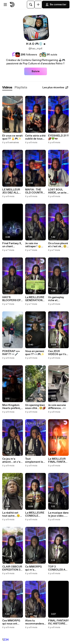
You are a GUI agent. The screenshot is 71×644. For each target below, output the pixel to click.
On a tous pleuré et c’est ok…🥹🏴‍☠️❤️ (58, 245)
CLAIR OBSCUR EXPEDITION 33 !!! (12, 568)
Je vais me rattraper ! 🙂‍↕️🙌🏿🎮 (35, 245)
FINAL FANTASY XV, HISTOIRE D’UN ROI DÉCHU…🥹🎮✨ (58, 622)
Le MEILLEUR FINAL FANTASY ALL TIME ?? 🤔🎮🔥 (58, 460)
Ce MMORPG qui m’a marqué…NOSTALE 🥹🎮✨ (35, 568)
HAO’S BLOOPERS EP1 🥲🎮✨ (12, 299)
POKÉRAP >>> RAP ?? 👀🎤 (11, 353)
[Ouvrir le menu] (5, 5)
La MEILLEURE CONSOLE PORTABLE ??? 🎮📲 (35, 514)
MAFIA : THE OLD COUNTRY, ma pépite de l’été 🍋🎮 (35, 191)
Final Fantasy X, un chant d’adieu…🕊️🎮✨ (13, 245)
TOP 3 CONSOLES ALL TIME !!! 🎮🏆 (58, 568)
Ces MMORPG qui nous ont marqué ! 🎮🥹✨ (11, 622)
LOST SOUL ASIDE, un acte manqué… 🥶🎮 (58, 191)
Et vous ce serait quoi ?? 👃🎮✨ (12, 137)
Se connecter (56, 5)
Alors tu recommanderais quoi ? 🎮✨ (35, 622)
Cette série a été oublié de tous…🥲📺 (35, 137)
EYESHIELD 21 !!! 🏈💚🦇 (58, 137)
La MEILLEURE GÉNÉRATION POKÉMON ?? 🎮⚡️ (35, 299)
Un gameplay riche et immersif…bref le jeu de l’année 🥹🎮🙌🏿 (58, 299)
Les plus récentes (56, 88)
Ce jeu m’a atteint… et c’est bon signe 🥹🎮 (13, 460)
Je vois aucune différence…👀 (57, 407)
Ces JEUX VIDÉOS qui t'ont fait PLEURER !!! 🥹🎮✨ (58, 353)
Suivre (36, 71)
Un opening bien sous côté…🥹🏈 (35, 407)
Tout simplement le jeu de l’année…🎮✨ (35, 460)
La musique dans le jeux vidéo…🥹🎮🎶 (58, 514)
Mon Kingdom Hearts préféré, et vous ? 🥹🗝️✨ (11, 407)
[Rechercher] (31, 5)
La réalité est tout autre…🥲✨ (11, 514)
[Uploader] (38, 5)
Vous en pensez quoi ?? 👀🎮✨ (35, 353)
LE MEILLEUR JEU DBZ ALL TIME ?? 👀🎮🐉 (12, 191)
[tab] (7, 88)
